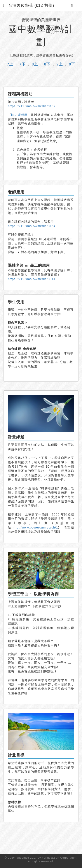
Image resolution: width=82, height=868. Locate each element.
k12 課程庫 (19, 115)
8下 (47, 64)
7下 (22, 64)
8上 (35, 64)
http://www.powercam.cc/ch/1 (35, 527)
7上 (10, 64)
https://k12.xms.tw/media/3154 (32, 226)
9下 (72, 64)
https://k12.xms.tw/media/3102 (32, 106)
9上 (59, 64)
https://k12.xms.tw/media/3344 (32, 279)
